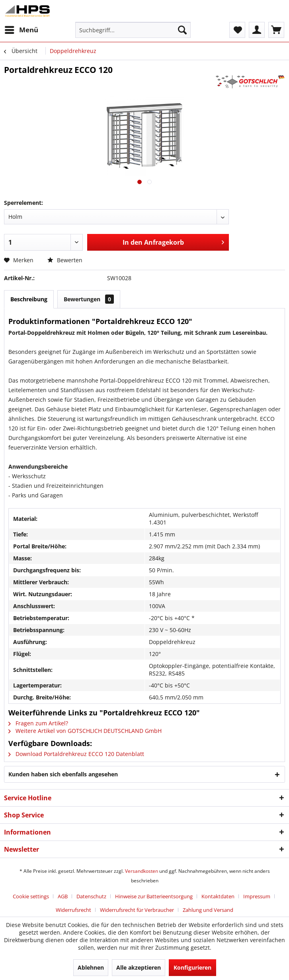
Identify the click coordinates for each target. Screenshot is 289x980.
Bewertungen (89, 299)
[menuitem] (21, 30)
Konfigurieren (192, 967)
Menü (21, 29)
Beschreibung (29, 299)
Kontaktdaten (218, 896)
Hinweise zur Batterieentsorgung (154, 896)
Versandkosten (142, 871)
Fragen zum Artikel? (38, 723)
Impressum (257, 896)
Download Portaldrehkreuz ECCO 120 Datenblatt (76, 754)
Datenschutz (91, 896)
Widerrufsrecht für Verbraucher (137, 910)
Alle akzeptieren (139, 967)
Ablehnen (91, 967)
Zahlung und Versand (208, 910)
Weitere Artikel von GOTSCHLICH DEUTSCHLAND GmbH (85, 731)
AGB (63, 896)
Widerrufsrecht (73, 910)
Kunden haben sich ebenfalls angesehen (63, 774)
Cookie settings (31, 896)
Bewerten (65, 260)
